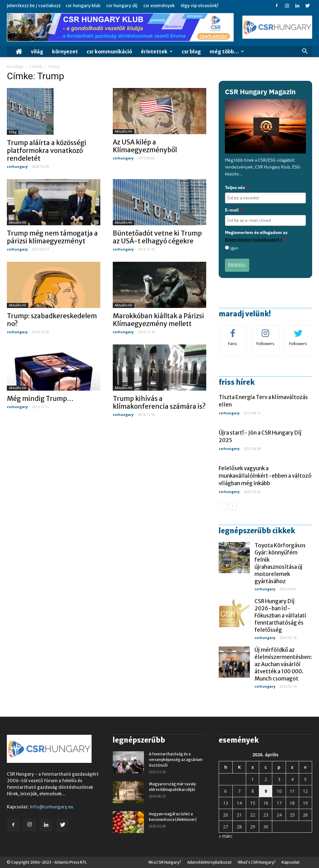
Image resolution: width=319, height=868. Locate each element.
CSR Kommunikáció (109, 51)
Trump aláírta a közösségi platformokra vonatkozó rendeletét (47, 151)
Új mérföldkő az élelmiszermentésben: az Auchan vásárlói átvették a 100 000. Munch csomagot (283, 664)
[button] (305, 52)
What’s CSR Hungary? (257, 862)
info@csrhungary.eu (52, 807)
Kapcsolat (291, 862)
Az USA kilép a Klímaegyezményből (145, 146)
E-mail (233, 210)
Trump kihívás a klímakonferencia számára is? (159, 402)
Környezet (65, 51)
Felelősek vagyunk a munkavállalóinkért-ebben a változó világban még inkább (265, 476)
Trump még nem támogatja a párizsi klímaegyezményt (52, 237)
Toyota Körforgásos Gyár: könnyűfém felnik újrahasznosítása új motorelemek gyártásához (280, 563)
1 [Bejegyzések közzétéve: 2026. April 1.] (253, 779)
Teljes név (237, 188)
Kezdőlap (15, 67)
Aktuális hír (124, 132)
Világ (37, 51)
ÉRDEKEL (237, 265)
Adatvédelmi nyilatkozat (209, 862)
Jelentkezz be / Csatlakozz (34, 6)
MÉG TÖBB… (227, 51)
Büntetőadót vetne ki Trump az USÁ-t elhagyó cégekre (157, 237)
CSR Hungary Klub (83, 6)
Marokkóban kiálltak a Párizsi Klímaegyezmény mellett (158, 320)
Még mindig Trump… (40, 399)
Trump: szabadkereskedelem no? (52, 320)
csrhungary (17, 166)
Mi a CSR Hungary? (165, 862)
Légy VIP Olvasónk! (200, 6)
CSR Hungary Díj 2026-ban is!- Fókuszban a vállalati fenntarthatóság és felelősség (280, 616)
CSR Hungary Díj (122, 6)
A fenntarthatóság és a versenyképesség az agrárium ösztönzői (176, 760)
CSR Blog (191, 51)
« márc (226, 836)
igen (234, 248)
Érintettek (157, 51)
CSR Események (159, 6)
